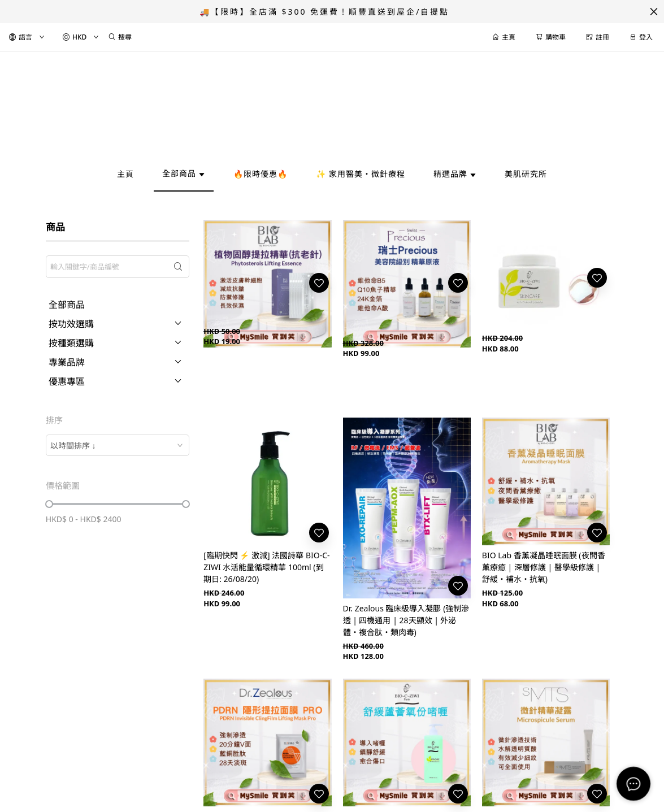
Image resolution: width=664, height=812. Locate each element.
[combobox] (118, 445)
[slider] (49, 504)
